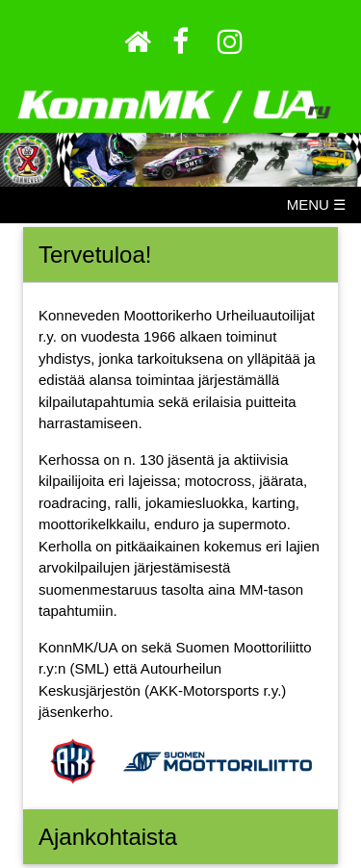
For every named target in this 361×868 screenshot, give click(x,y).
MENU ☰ (316, 204)
